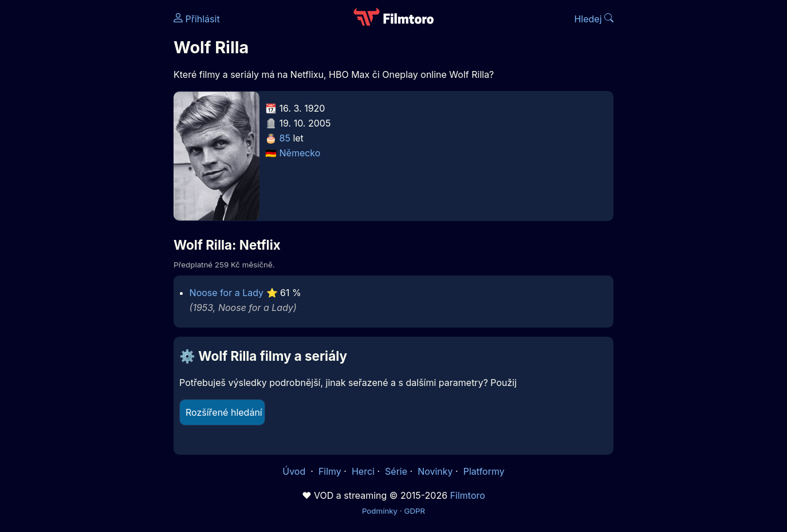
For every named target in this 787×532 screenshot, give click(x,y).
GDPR (414, 511)
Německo (300, 153)
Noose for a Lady (227, 293)
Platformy (484, 471)
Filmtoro (468, 495)
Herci (363, 471)
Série (396, 471)
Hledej (594, 19)
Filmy (330, 471)
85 (285, 138)
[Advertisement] (90, 176)
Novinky (435, 471)
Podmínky (380, 511)
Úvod (295, 471)
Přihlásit (197, 19)
